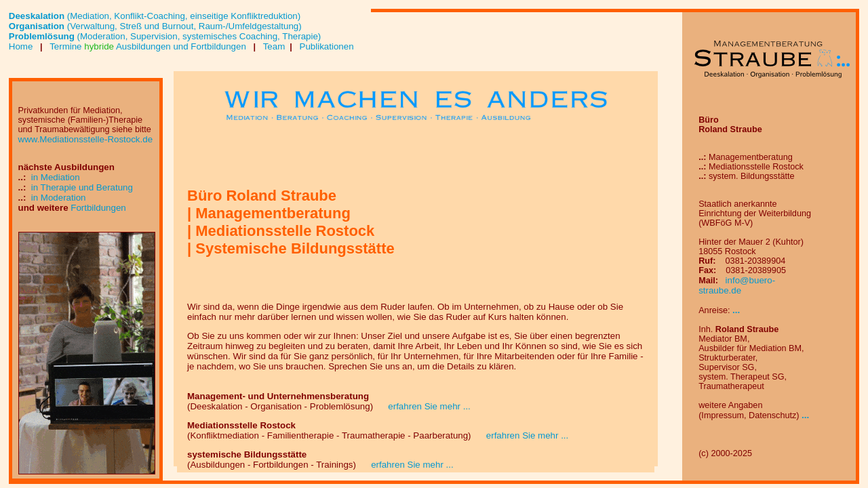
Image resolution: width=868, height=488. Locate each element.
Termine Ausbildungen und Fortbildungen (148, 46)
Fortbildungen (98, 208)
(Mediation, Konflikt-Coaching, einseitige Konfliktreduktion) (155, 16)
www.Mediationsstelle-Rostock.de (86, 139)
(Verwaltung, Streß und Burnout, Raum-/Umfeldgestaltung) (155, 26)
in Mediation (56, 177)
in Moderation (59, 198)
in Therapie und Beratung (82, 187)
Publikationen (325, 46)
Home (22, 46)
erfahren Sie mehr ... (423, 406)
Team (273, 46)
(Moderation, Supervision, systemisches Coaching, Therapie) (165, 36)
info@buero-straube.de (737, 285)
